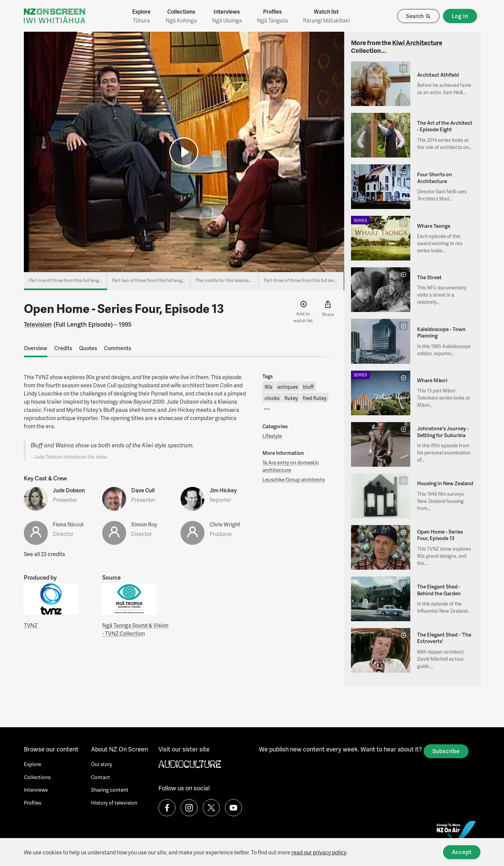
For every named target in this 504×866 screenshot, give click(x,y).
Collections (181, 16)
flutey (291, 398)
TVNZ (31, 625)
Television (38, 324)
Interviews (227, 16)
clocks (272, 398)
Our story (102, 764)
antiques (288, 387)
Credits (63, 348)
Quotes (88, 348)
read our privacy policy (319, 852)
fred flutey (315, 398)
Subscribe (446, 751)
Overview (36, 348)
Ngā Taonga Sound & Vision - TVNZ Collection (135, 629)
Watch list (326, 16)
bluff (308, 387)
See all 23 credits (44, 554)
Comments (118, 348)
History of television (114, 803)
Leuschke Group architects (294, 479)
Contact (101, 777)
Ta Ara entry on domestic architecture (291, 466)
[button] (184, 152)
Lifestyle (272, 436)
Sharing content (110, 790)
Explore (141, 16)
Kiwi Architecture (417, 42)
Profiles (272, 16)
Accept (462, 852)
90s (268, 387)
